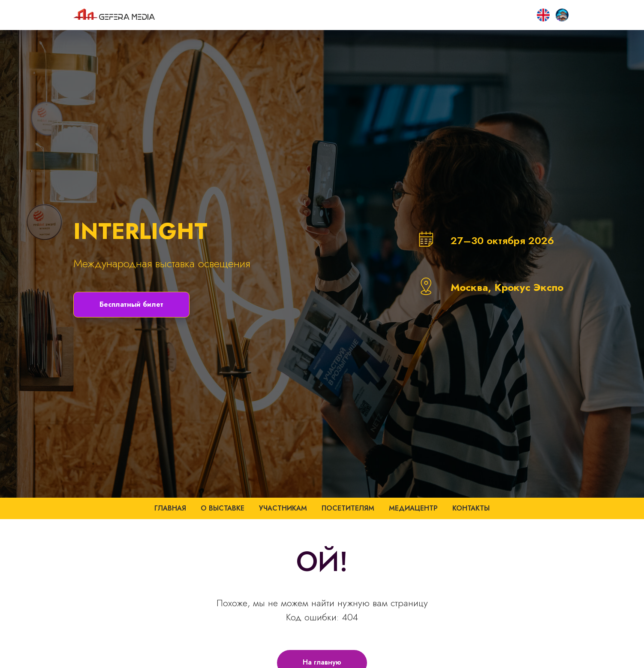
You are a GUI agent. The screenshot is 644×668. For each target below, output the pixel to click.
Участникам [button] (283, 508)
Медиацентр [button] (413, 508)
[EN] (562, 15)
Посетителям (348, 508)
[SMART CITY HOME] (543, 15)
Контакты (471, 508)
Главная (170, 508)
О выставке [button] (223, 508)
